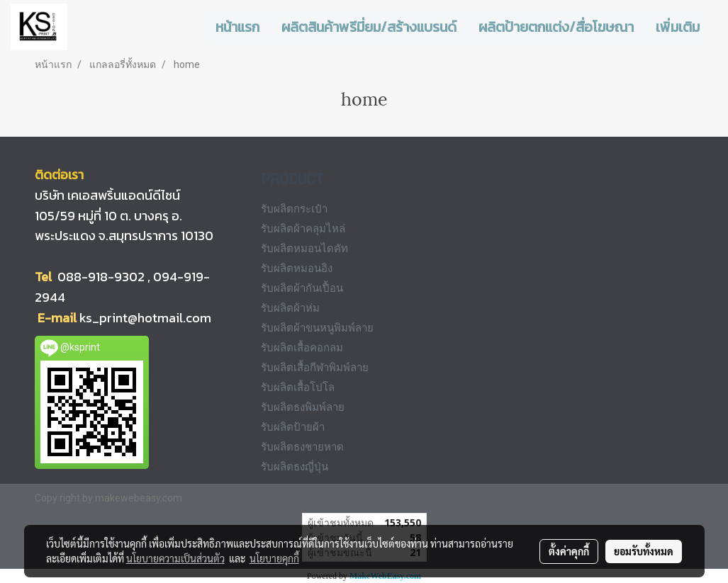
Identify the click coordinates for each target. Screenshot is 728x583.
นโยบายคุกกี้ (274, 558)
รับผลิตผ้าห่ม (290, 308)
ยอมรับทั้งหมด (644, 551)
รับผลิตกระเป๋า (294, 209)
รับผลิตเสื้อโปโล (298, 387)
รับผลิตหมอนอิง (297, 268)
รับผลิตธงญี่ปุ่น (295, 467)
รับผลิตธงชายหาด (302, 447)
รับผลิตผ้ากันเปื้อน (302, 288)
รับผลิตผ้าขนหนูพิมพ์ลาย (317, 328)
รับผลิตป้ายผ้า (293, 427)
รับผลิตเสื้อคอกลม (302, 348)
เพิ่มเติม (678, 27)
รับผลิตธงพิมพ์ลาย (303, 407)
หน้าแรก (237, 27)
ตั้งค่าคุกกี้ (569, 551)
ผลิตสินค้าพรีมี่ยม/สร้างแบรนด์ (369, 27)
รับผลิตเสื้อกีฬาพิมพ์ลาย (315, 368)
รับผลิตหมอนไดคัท (304, 249)
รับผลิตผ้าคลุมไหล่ (303, 229)
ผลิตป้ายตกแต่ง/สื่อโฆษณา (556, 27)
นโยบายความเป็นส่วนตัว (175, 558)
